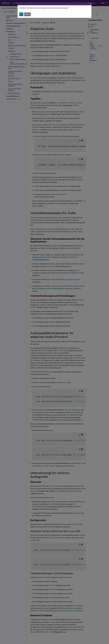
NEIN (27, 14)
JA (21, 14)
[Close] (91, 4)
